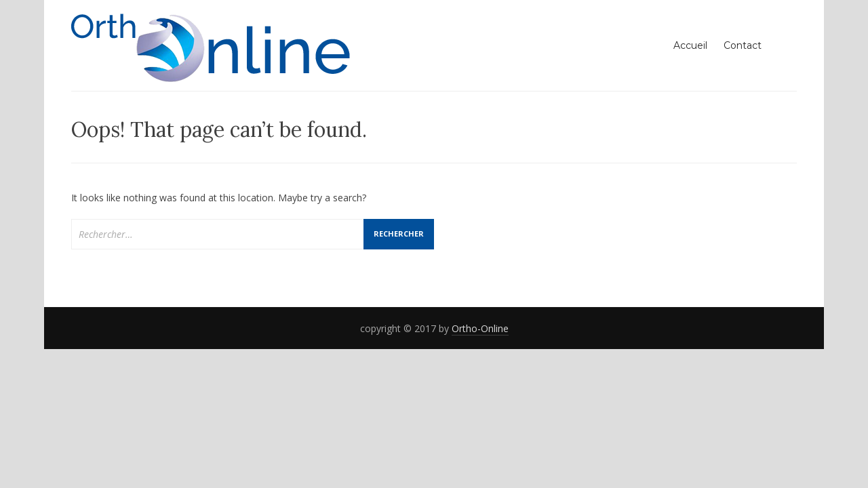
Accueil (690, 45)
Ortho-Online (480, 328)
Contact (743, 45)
